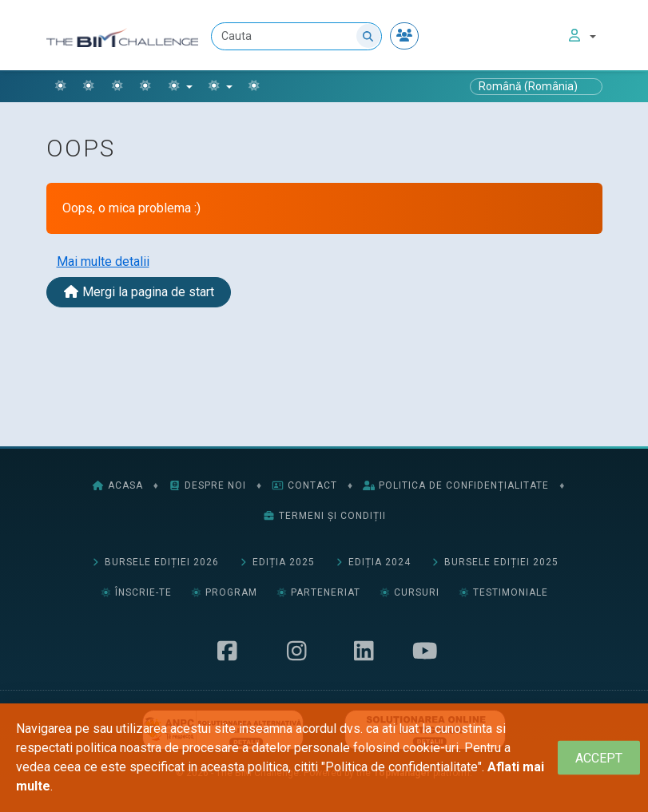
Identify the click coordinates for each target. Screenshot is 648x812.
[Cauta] (296, 36)
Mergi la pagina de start (139, 292)
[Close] (599, 758)
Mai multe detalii (103, 261)
